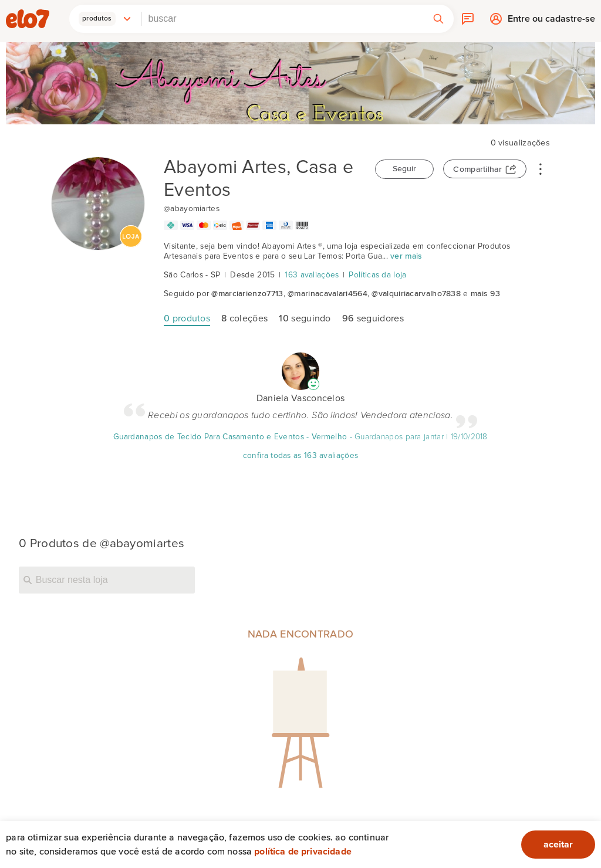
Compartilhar (477, 169)
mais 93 (485, 294)
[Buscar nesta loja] (107, 580)
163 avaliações (312, 275)
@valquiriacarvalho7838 (416, 294)
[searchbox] (282, 19)
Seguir (404, 169)
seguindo (305, 318)
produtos (187, 318)
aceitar (558, 845)
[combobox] (282, 19)
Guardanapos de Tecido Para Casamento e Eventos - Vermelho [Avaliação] (230, 437)
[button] (105, 19)
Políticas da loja (377, 275)
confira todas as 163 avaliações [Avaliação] (300, 456)
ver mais (406, 256)
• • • (541, 168)
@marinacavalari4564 (327, 294)
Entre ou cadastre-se (551, 21)
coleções (244, 318)
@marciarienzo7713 (247, 294)
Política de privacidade (303, 852)
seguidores (373, 318)
